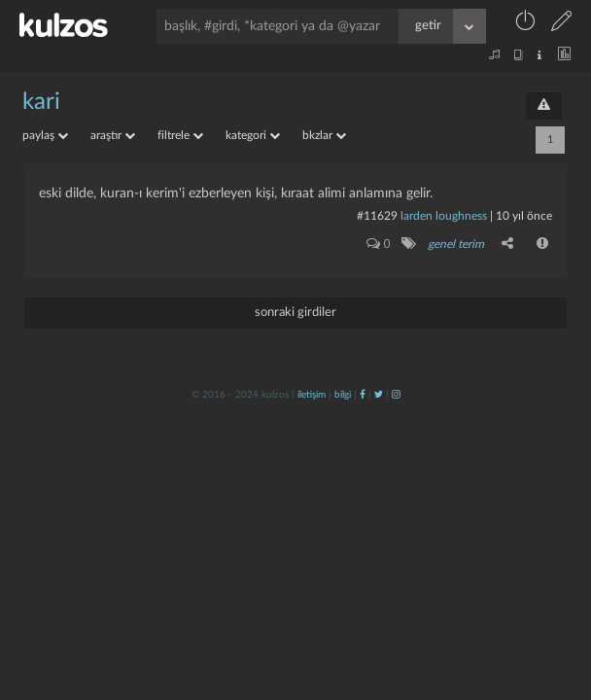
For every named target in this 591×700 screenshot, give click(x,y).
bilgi (343, 395)
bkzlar (324, 135)
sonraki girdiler (295, 313)
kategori (253, 135)
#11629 (377, 216)
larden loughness (444, 216)
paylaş (45, 135)
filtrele (180, 135)
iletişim (312, 395)
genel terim (456, 244)
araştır (113, 135)
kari (41, 102)
